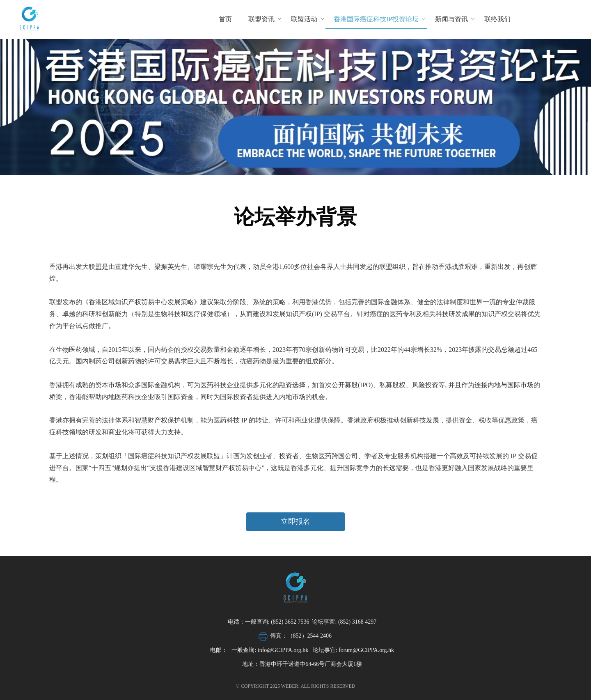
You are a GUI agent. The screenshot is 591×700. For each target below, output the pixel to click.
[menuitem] (225, 20)
